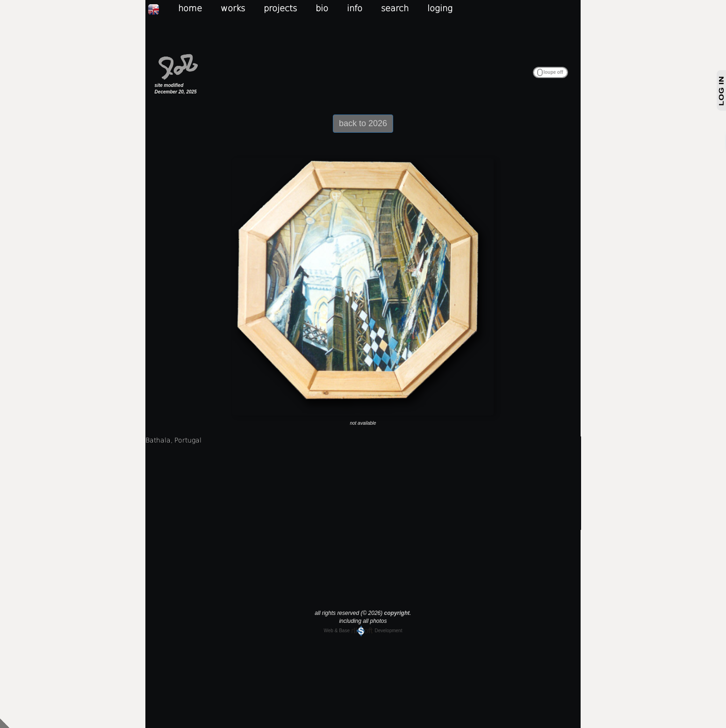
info (355, 8)
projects (280, 8)
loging (440, 8)
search (395, 8)
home (190, 8)
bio (322, 8)
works (233, 8)
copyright (397, 613)
